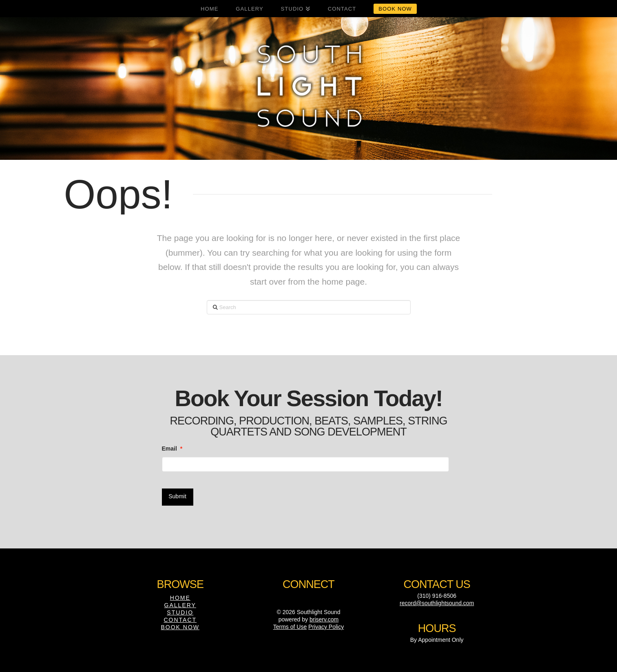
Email (172, 449)
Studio (180, 610)
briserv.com (324, 617)
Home (180, 595)
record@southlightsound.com (437, 601)
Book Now (180, 625)
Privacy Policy (326, 624)
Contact (180, 617)
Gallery (180, 603)
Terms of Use (290, 624)
